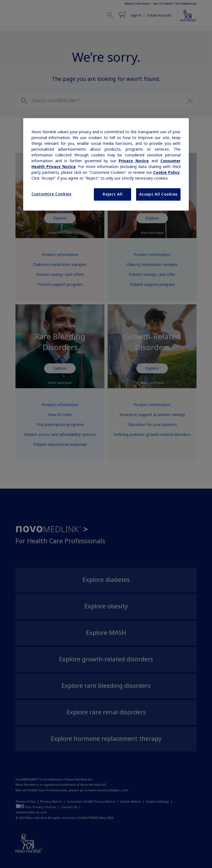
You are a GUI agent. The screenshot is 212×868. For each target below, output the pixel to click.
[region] (106, 164)
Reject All (112, 194)
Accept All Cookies (158, 194)
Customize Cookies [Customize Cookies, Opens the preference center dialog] (51, 194)
